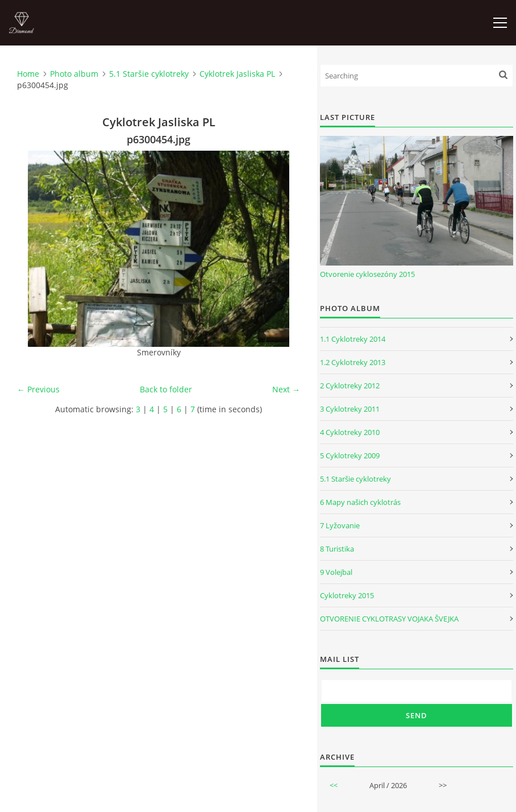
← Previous (38, 389)
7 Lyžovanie (340, 525)
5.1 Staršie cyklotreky (149, 74)
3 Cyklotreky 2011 (350, 409)
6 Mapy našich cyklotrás (360, 502)
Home (28, 74)
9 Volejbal (336, 572)
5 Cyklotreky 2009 (350, 455)
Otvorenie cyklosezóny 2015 (367, 274)
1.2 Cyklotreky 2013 (353, 362)
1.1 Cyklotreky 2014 (353, 339)
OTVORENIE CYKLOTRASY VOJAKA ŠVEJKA (389, 619)
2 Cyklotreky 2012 (350, 386)
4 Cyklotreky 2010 (350, 432)
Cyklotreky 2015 (347, 595)
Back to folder (166, 389)
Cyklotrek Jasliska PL (237, 74)
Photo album (74, 74)
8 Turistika (337, 549)
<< (334, 785)
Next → (286, 389)
